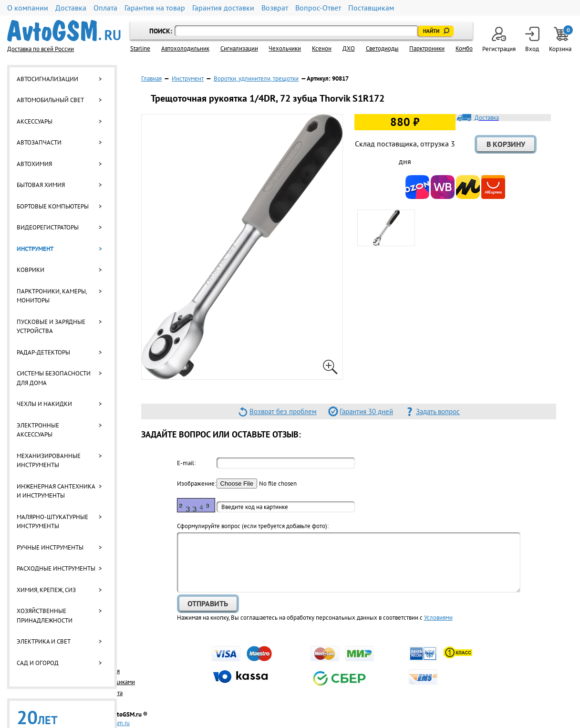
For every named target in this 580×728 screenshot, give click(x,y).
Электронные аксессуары (38, 430)
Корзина (561, 40)
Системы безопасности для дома (54, 378)
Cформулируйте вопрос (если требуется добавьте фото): (253, 526)
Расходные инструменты (56, 568)
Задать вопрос (438, 411)
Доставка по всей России (41, 49)
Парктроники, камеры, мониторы (52, 296)
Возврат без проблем (283, 411)
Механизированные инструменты (49, 461)
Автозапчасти (39, 142)
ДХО (349, 48)
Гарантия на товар (155, 8)
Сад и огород (38, 663)
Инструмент (35, 249)
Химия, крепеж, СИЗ (46, 590)
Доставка (71, 8)
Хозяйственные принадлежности (45, 616)
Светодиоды (382, 48)
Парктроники (427, 48)
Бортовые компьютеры (53, 206)
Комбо (464, 48)
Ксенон (322, 48)
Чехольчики (285, 48)
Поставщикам (371, 8)
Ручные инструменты (50, 547)
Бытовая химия (41, 185)
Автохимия (34, 164)
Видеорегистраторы (48, 227)
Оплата (105, 8)
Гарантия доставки (223, 8)
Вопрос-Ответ (318, 8)
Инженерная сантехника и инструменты (56, 491)
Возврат (275, 8)
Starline (140, 48)
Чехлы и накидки (44, 404)
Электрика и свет (44, 641)
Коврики (31, 270)
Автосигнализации (47, 79)
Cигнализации (239, 48)
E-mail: (186, 463)
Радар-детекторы (43, 352)
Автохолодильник (185, 48)
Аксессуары (35, 121)
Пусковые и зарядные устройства (51, 327)
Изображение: (196, 484)
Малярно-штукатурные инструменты (52, 522)
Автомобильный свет (50, 100)
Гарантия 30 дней (366, 411)
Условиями (438, 618)
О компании (28, 8)
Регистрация (499, 40)
